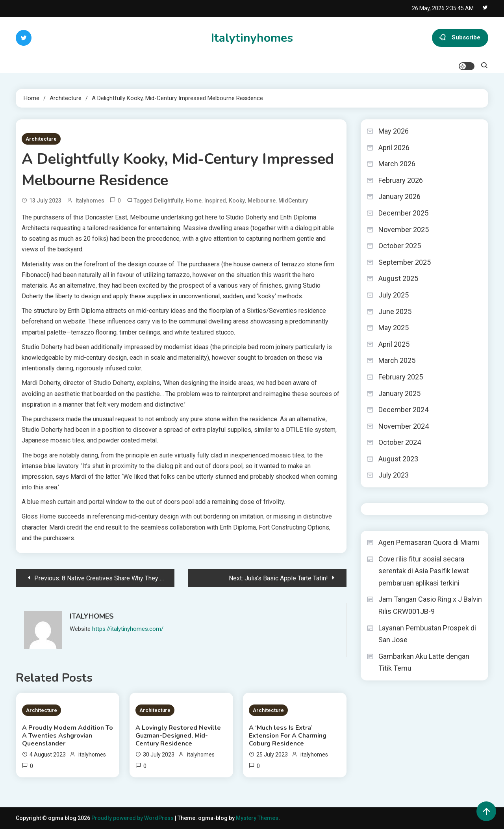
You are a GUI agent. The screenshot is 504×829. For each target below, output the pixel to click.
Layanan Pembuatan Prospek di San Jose (427, 634)
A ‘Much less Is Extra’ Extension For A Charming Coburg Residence (288, 736)
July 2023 (394, 475)
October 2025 (400, 246)
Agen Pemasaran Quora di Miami (429, 542)
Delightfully (169, 201)
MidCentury (293, 201)
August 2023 (398, 459)
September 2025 (405, 262)
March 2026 (397, 164)
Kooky (237, 201)
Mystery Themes (257, 818)
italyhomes (90, 201)
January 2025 (399, 393)
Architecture (41, 139)
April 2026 (394, 148)
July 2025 (394, 295)
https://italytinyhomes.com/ (128, 629)
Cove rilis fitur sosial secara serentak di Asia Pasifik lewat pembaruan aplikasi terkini (424, 571)
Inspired (215, 201)
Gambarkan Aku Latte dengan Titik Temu (424, 662)
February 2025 (401, 377)
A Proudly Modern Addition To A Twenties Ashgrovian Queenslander (68, 736)
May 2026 (394, 131)
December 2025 (403, 213)
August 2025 (398, 278)
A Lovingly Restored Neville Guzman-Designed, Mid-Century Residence (178, 736)
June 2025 (395, 311)
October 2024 (400, 442)
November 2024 (404, 426)
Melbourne (262, 201)
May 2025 (394, 328)
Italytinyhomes (252, 38)
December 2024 (403, 410)
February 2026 (401, 180)
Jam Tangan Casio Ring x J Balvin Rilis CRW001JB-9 (430, 605)
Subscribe (460, 38)
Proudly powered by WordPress (133, 818)
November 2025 (404, 230)
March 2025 (397, 360)
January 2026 (399, 196)
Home (194, 201)
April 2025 (394, 344)
